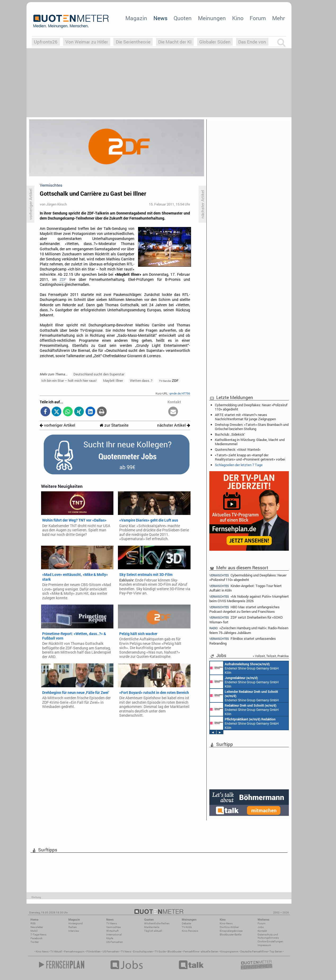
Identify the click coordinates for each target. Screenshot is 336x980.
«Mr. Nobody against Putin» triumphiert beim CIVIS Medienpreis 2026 (249, 599)
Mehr (278, 18)
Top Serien (276, 951)
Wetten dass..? (141, 380)
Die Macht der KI (175, 42)
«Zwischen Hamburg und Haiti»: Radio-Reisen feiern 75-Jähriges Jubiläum (249, 630)
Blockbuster (174, 951)
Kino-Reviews (190, 931)
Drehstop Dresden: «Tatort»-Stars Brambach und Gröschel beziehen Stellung (252, 427)
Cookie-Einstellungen (270, 941)
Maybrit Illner (113, 380)
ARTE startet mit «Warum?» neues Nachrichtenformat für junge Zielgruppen (245, 417)
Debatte (186, 923)
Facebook (36, 938)
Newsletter (37, 927)
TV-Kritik (187, 927)
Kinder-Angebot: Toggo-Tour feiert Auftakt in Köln (246, 588)
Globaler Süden (215, 42)
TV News (126, 951)
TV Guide (160, 951)
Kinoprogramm (229, 951)
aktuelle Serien (210, 951)
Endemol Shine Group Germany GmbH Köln (244, 668)
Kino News (42, 951)
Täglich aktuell (153, 931)
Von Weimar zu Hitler (87, 42)
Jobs (261, 927)
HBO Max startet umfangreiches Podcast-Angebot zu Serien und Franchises (244, 609)
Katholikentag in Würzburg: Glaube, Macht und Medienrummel (250, 442)
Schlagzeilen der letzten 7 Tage (239, 465)
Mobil (34, 931)
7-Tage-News (38, 935)
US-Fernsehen (115, 942)
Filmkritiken (94, 951)
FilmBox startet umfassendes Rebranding (243, 641)
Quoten (183, 18)
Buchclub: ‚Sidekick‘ (230, 434)
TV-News (112, 923)
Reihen (73, 927)
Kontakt (262, 931)
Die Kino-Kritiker (229, 927)
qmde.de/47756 (180, 393)
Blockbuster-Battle (231, 935)
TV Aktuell (56, 951)
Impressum (264, 945)
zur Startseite (114, 425)
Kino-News (226, 923)
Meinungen (212, 18)
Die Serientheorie (133, 42)
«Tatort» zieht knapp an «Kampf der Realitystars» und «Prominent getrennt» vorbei (250, 457)
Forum (258, 18)
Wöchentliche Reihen (157, 923)
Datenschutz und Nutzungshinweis (268, 936)
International (114, 935)
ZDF (63, 279)
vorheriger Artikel (58, 425)
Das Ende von (252, 42)
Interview (74, 931)
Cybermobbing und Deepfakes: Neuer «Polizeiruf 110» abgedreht (251, 407)
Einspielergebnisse (231, 931)
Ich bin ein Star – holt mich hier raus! (69, 380)
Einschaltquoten (143, 951)
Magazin (136, 18)
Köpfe (110, 938)
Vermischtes (114, 927)
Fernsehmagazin (74, 951)
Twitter (35, 942)
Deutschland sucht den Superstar (99, 374)
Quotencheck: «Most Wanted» (238, 449)
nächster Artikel (174, 425)
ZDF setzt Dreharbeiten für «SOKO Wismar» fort (246, 620)
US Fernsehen (111, 951)
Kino (238, 18)
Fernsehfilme (191, 951)
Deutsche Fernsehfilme (254, 951)
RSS (33, 923)
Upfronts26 (46, 42)
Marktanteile (152, 927)
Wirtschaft (112, 931)
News (160, 18)
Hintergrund (76, 923)
